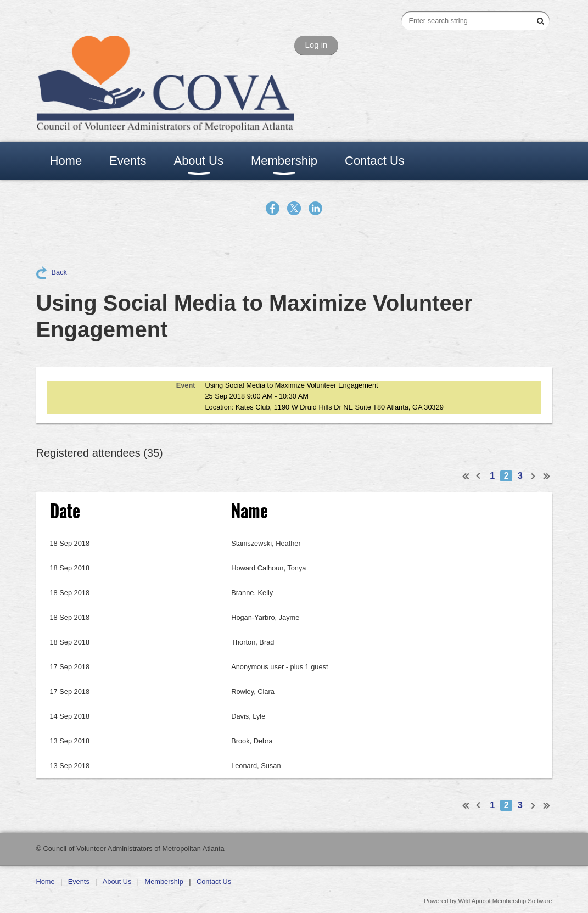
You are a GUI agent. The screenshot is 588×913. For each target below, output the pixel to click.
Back (59, 272)
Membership (164, 881)
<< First (466, 476)
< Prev (479, 476)
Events (79, 881)
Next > (534, 476)
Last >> (547, 476)
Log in (317, 45)
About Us (117, 881)
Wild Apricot (475, 901)
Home (46, 881)
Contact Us (214, 881)
